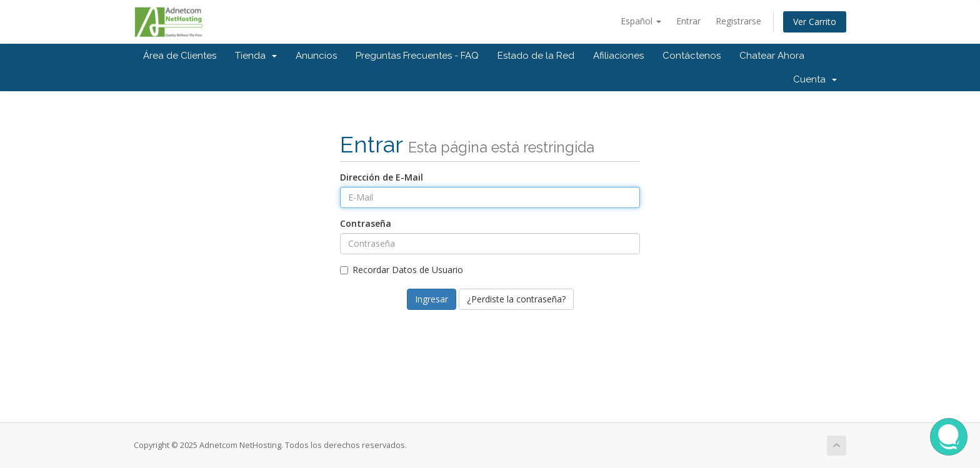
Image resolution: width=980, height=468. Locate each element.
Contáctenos (692, 56)
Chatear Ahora (772, 56)
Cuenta (815, 79)
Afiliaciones (618, 56)
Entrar (688, 21)
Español (641, 21)
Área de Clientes (180, 56)
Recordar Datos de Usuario (402, 270)
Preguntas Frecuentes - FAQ (417, 56)
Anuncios (316, 56)
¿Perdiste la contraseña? (516, 299)
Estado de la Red (536, 56)
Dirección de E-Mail (382, 177)
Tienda (256, 56)
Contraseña (366, 223)
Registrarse (738, 21)
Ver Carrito (815, 22)
